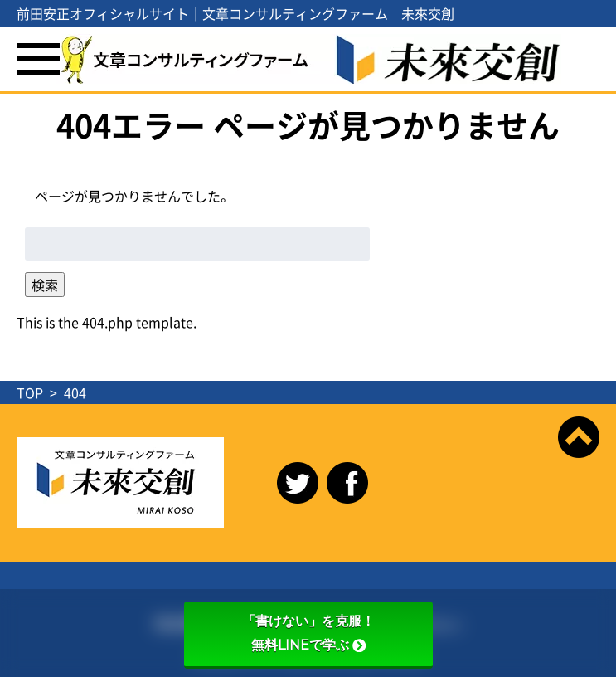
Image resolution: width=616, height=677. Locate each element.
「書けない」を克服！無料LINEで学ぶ (308, 633)
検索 (45, 285)
